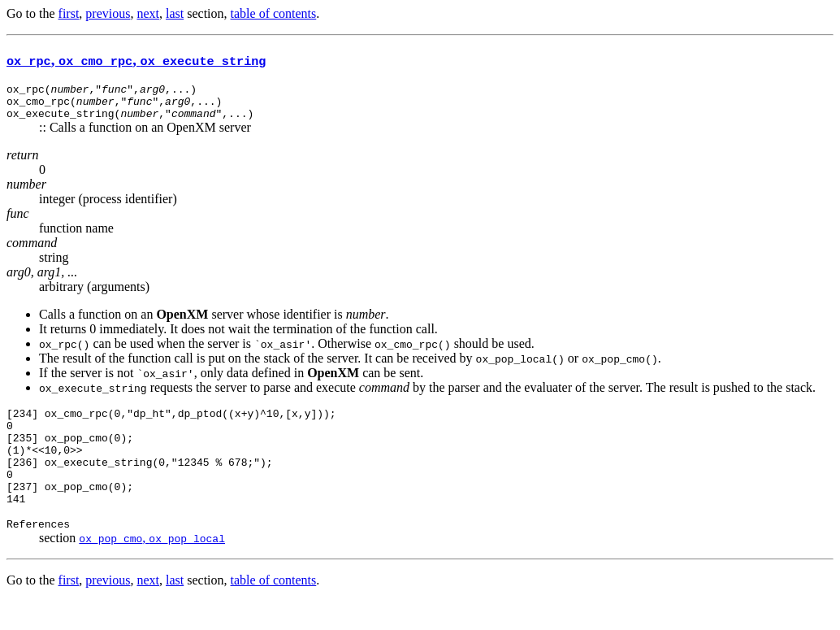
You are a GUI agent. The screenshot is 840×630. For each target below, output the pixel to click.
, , (136, 60)
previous (108, 13)
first (69, 13)
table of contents (274, 13)
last (175, 13)
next (148, 13)
